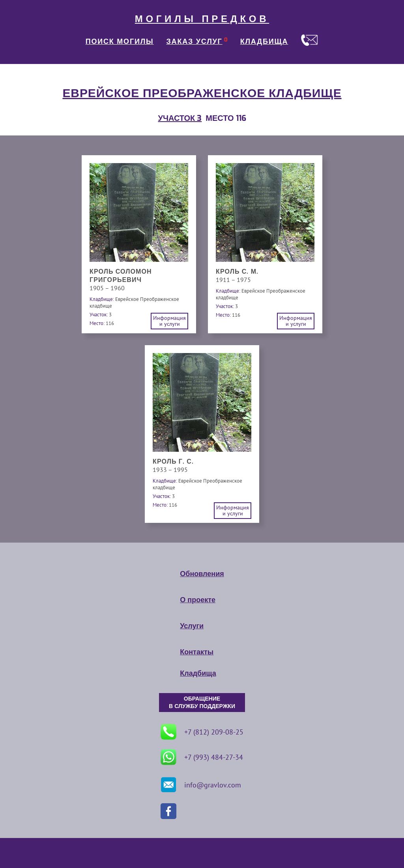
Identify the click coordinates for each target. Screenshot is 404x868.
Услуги (192, 626)
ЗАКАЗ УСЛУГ (195, 41)
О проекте (198, 600)
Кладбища (198, 673)
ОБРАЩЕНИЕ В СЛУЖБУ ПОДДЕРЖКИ (202, 703)
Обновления (202, 574)
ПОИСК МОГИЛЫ (120, 41)
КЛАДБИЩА (264, 41)
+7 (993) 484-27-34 (202, 757)
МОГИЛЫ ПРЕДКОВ (202, 19)
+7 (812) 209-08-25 (202, 732)
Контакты (197, 652)
